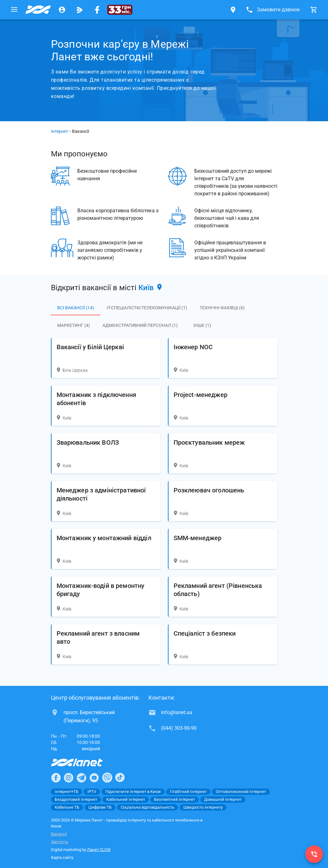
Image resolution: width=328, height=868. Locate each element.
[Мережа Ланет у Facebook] (97, 10)
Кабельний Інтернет (126, 799)
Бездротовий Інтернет (76, 799)
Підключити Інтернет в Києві (133, 792)
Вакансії (59, 834)
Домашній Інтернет (223, 799)
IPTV (92, 792)
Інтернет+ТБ (67, 792)
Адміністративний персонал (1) (140, 325)
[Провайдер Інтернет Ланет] (84, 762)
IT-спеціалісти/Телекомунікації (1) (147, 308)
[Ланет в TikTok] (120, 778)
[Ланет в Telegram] (81, 778)
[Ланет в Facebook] (56, 778)
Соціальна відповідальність (147, 807)
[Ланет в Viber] (107, 778)
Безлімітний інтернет (175, 799)
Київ (151, 288)
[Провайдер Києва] (38, 10)
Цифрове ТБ (100, 807)
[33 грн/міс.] (120, 10)
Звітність (60, 842)
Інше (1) (202, 325)
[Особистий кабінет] (62, 10)
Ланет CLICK (99, 850)
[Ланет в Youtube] (94, 778)
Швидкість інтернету (203, 807)
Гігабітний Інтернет (188, 792)
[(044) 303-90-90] (314, 854)
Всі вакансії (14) (76, 308)
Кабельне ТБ (67, 807)
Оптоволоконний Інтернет (241, 792)
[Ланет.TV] (80, 10)
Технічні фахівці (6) (222, 308)
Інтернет (60, 131)
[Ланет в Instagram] (69, 778)
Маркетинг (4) (74, 325)
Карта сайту (62, 857)
